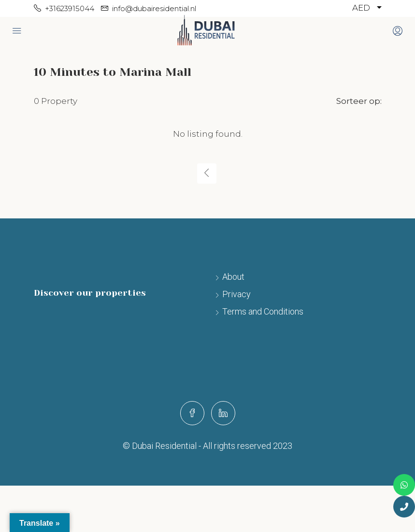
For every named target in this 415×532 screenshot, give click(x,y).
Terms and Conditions (263, 311)
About (233, 277)
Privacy (236, 294)
